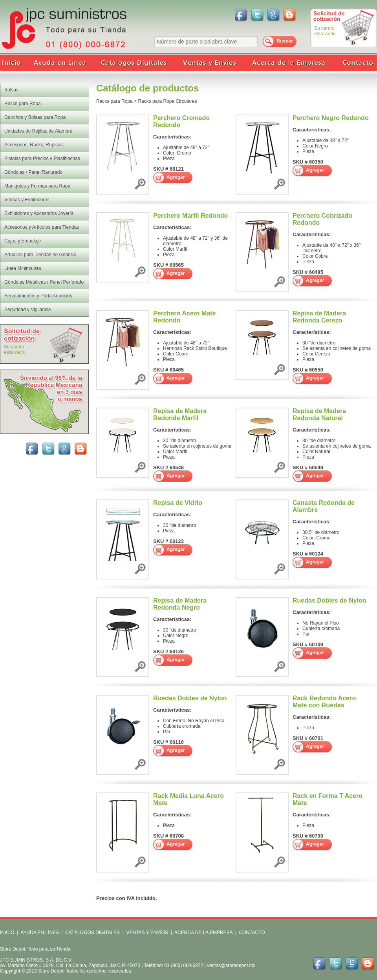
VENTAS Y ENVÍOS (146, 933)
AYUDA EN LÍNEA (39, 933)
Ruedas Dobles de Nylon (329, 600)
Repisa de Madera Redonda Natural (319, 414)
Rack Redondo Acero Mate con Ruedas (324, 702)
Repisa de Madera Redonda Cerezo (319, 317)
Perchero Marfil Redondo (190, 216)
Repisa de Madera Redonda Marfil (180, 414)
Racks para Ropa (114, 101)
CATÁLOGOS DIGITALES (92, 933)
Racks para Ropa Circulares (167, 101)
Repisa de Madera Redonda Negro (180, 604)
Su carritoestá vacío (325, 31)
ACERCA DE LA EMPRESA (203, 933)
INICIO (7, 933)
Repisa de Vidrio (178, 503)
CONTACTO (252, 933)
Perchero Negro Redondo (331, 118)
